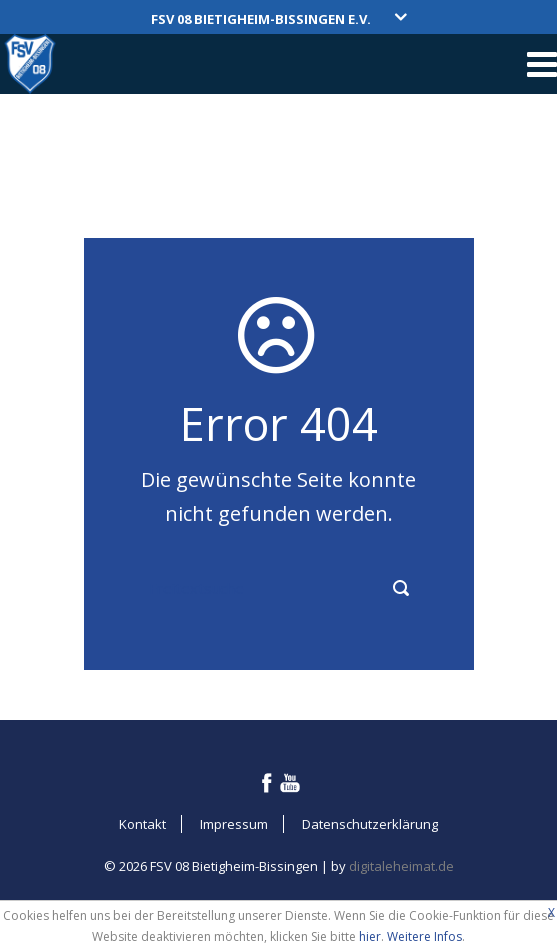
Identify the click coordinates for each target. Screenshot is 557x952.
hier (370, 936)
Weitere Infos (424, 936)
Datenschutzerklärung (370, 824)
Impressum (234, 824)
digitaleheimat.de (401, 866)
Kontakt (142, 824)
